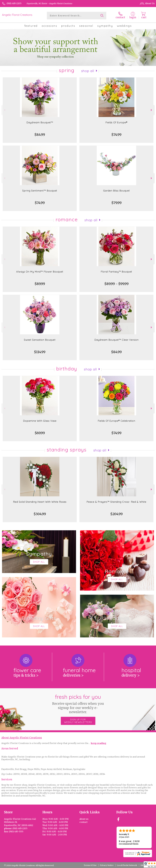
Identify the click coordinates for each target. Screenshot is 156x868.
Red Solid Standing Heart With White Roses (40, 502)
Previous (4, 110)
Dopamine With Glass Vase (40, 421)
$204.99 (116, 514)
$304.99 (40, 514)
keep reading (98, 743)
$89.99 (40, 284)
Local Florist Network (127, 865)
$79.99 (116, 203)
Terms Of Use (90, 865)
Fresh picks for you (78, 704)
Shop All (88, 71)
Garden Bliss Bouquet (116, 191)
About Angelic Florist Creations (22, 738)
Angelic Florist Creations (17, 15)
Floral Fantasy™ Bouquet (116, 272)
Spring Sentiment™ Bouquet (40, 191)
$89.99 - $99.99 (116, 284)
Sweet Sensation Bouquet (40, 340)
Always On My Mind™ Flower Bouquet (40, 272)
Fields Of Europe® (116, 122)
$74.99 (116, 135)
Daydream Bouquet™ (40, 122)
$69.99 (40, 433)
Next (152, 110)
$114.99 (40, 352)
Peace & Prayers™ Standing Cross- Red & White (116, 502)
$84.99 (40, 135)
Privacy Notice (107, 865)
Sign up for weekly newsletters (78, 721)
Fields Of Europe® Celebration (116, 421)
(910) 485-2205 (14, 3)
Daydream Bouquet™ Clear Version (116, 340)
